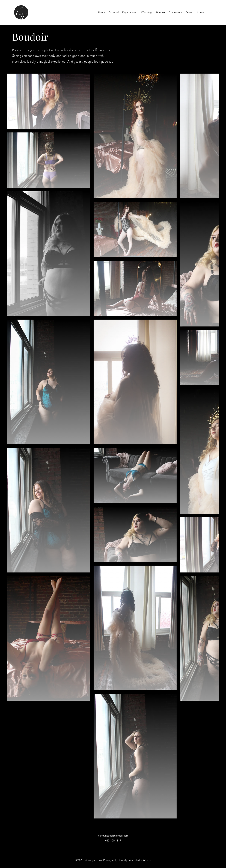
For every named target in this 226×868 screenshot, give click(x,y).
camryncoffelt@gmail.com (113, 836)
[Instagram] (210, 12)
